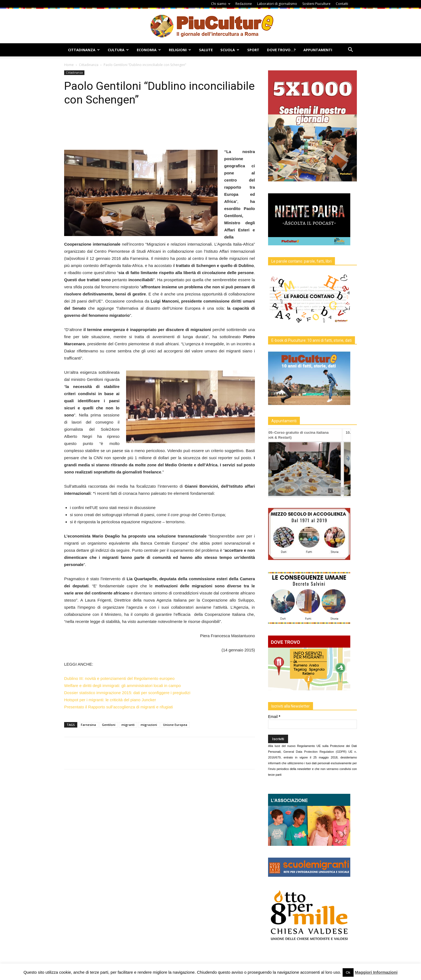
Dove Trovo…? (281, 50)
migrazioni (149, 725)
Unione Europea (175, 725)
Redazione (244, 4)
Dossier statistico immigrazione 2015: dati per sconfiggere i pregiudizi (127, 693)
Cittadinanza (84, 50)
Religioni (180, 50)
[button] (350, 50)
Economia (149, 50)
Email (274, 717)
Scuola (230, 50)
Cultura (118, 50)
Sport (253, 50)
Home (69, 65)
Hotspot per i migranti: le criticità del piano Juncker (110, 700)
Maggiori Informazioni (376, 972)
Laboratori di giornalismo (277, 4)
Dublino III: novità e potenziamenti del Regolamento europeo (119, 678)
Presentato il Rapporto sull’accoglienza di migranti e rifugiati (119, 707)
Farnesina (88, 725)
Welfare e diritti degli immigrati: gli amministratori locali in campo (123, 686)
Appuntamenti (318, 50)
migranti (128, 725)
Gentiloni (109, 725)
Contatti (342, 4)
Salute (206, 50)
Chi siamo (221, 4)
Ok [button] (348, 972)
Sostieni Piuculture (316, 4)
